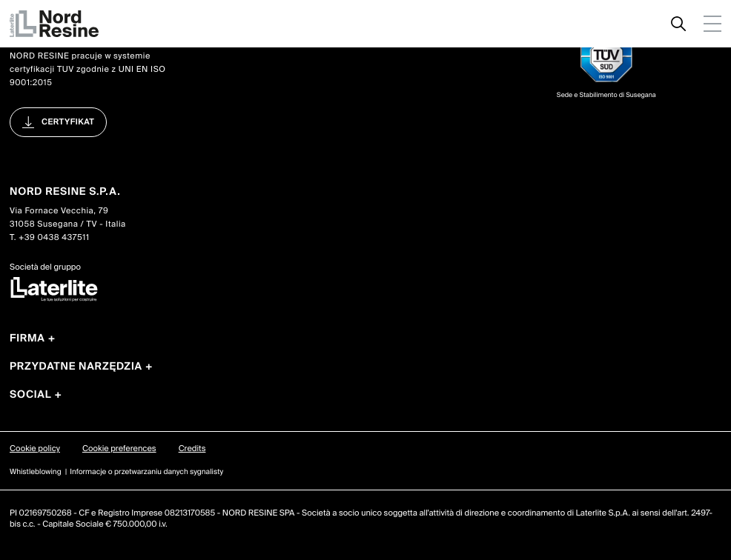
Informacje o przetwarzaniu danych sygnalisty (146, 472)
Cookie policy (35, 449)
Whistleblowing (36, 472)
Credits (192, 449)
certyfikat (68, 122)
